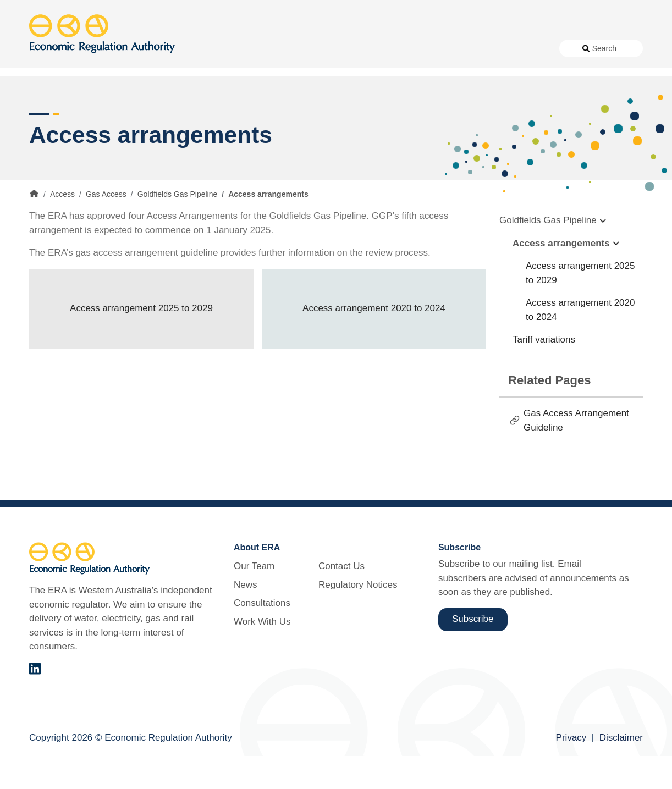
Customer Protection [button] (364, 88)
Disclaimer (621, 771)
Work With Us (387, 48)
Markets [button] (599, 88)
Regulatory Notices (511, 48)
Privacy (571, 771)
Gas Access (106, 228)
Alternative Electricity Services (190, 88)
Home (34, 227)
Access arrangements (561, 276)
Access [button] (44, 88)
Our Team (254, 600)
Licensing (494, 88)
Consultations (325, 48)
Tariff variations (544, 373)
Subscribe (473, 652)
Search (604, 48)
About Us (227, 48)
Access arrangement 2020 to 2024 (374, 342)
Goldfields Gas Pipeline (178, 228)
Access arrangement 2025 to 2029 (141, 342)
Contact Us (444, 48)
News (276, 48)
